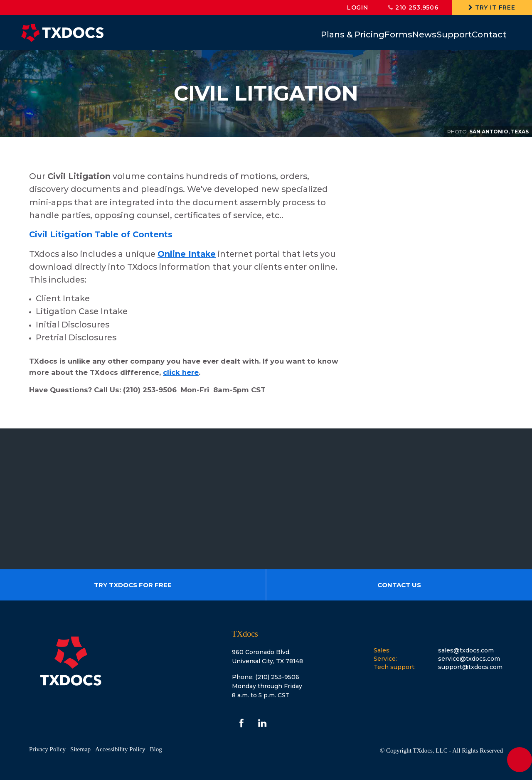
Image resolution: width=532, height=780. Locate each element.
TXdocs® (62, 33)
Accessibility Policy (120, 749)
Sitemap (80, 749)
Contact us (399, 585)
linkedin (262, 723)
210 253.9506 (413, 7)
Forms (364, 34)
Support (439, 34)
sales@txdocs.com (466, 650)
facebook (241, 723)
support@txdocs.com (470, 667)
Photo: (458, 132)
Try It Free (492, 7)
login (358, 7)
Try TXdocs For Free (133, 585)
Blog (156, 749)
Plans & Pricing (308, 34)
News (400, 34)
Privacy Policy (47, 749)
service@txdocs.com (469, 659)
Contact (484, 34)
